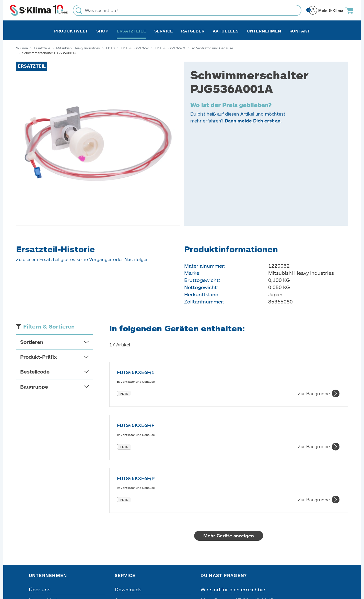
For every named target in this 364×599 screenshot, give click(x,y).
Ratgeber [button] (193, 31)
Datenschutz (80, 570)
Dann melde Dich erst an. (253, 121)
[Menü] (332, 522)
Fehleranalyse (131, 524)
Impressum (41, 570)
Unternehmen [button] (264, 31)
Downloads (128, 502)
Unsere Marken (47, 513)
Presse (37, 535)
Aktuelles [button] (226, 31)
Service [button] (164, 31)
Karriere (38, 524)
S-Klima (22, 48)
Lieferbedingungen (252, 570)
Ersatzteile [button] (131, 31)
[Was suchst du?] (187, 10)
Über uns (40, 502)
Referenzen (42, 545)
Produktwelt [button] (71, 31)
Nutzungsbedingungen (191, 570)
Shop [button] (102, 31)
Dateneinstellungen (129, 570)
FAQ (120, 545)
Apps (121, 513)
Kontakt (300, 31)
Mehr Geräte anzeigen (229, 449)
